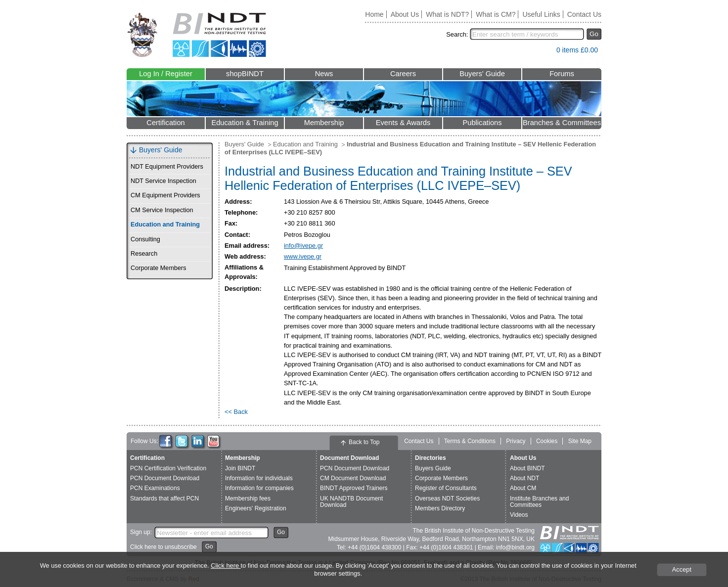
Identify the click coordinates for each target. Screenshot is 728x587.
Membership (324, 123)
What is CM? (496, 14)
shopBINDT (245, 74)
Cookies (547, 441)
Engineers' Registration (256, 508)
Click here (226, 565)
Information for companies (259, 488)
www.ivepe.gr (303, 256)
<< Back (236, 412)
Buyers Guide (433, 468)
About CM (523, 488)
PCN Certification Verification (168, 468)
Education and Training (165, 225)
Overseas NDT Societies (447, 498)
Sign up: (141, 532)
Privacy (516, 441)
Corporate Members (159, 268)
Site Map (580, 441)
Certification (165, 123)
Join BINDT (240, 468)
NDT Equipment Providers (167, 167)
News (324, 74)
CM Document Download (353, 478)
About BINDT (527, 468)
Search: (457, 34)
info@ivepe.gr (303, 246)
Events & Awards (403, 123)
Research (144, 254)
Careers (403, 74)
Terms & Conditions (470, 441)
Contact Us (584, 14)
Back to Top (364, 442)
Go (594, 34)
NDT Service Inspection (163, 181)
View (544, 52)
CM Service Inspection (162, 210)
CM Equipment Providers (165, 195)
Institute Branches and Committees (539, 502)
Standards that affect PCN (164, 498)
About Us (405, 14)
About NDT (524, 478)
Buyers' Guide (482, 74)
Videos (519, 515)
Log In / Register (166, 74)
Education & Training (245, 123)
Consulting (145, 239)
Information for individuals (259, 478)
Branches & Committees (562, 123)
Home (374, 14)
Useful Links (541, 14)
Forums (562, 74)
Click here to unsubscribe (163, 547)
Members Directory (440, 508)
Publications (482, 123)
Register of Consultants (446, 488)
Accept (682, 569)
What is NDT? (447, 14)
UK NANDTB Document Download (351, 502)
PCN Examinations (155, 488)
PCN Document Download (165, 478)
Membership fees (248, 498)
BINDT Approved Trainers (354, 488)
